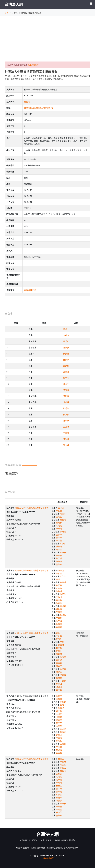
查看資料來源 (30, 290)
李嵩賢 (66, 433)
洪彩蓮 (59, 546)
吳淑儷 (61, 508)
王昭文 (59, 517)
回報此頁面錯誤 (47, 858)
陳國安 (66, 347)
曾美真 (66, 445)
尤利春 (59, 774)
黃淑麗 (66, 396)
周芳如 (66, 341)
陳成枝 (66, 421)
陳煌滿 (59, 529)
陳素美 (59, 541)
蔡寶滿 (27, 102)
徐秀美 (66, 378)
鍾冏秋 (66, 360)
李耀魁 (66, 335)
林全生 (66, 384)
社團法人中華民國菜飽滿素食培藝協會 (32, 508)
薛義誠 (59, 801)
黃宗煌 (66, 390)
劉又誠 (59, 558)
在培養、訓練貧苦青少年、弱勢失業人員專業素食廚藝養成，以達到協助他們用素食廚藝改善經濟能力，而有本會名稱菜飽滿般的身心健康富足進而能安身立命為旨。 (47, 77)
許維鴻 (59, 561)
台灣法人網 (14, 4)
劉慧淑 (66, 408)
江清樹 (66, 366)
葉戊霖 (66, 402)
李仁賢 (59, 511)
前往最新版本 (34, 65)
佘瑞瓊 (59, 783)
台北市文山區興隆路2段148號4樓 (39, 108)
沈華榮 (66, 372)
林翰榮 (66, 439)
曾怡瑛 (59, 535)
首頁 (7, 13)
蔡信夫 (66, 329)
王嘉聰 (66, 427)
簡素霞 (66, 414)
